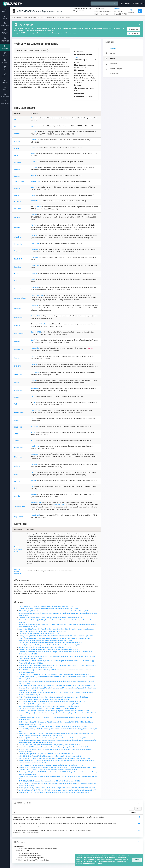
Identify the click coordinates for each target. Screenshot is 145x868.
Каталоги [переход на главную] (27, 17)
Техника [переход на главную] (49, 17)
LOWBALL (18, 141)
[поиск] (115, 4)
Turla (16, 404)
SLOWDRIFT (18, 162)
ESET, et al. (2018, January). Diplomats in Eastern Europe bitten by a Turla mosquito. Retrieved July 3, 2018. (53, 738)
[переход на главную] (13, 17)
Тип (137, 809)
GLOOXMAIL (18, 374)
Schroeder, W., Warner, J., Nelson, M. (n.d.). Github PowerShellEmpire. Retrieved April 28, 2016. (49, 609)
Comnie (17, 382)
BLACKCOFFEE (19, 334)
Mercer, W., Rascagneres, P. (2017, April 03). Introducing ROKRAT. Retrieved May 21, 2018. (47, 754)
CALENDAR (18, 208)
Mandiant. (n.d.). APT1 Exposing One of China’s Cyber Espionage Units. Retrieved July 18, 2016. (49, 704)
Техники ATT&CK (20, 846)
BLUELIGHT (18, 259)
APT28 (16, 397)
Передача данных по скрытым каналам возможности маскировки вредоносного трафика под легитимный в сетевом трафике (58, 817)
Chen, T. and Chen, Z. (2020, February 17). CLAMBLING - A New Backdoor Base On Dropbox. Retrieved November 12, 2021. (58, 686)
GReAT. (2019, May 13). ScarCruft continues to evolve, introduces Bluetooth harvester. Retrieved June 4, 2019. (54, 611)
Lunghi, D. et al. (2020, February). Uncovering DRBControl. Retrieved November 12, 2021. (47, 606)
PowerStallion (19, 350)
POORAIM (18, 201)
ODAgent (17, 169)
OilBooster (18, 308)
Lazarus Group (19, 412)
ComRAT (17, 342)
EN (140, 11)
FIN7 (16, 488)
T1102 (76, 57)
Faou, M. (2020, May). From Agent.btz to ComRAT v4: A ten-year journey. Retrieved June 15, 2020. (49, 745)
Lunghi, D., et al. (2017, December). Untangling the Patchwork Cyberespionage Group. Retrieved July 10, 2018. (54, 747)
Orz (15, 120)
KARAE (16, 155)
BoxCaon (17, 274)
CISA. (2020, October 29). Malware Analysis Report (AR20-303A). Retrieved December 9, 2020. (49, 706)
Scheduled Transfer (25, 851)
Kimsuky (17, 496)
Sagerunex (18, 251)
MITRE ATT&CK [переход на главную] (38, 17)
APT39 (16, 434)
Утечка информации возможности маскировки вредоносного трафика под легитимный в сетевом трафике (52, 830)
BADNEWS (18, 366)
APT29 (16, 420)
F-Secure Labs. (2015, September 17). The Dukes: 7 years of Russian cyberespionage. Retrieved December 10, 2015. (56, 674)
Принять (137, 860)
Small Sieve (18, 390)
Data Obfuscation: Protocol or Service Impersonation (37, 849)
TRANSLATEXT (19, 182)
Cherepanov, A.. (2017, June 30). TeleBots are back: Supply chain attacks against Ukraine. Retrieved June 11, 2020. (55, 792)
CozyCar (17, 358)
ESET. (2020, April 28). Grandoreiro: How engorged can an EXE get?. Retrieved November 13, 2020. (50, 781)
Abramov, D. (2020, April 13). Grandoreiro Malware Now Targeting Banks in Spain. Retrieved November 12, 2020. (54, 711)
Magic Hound (19, 517)
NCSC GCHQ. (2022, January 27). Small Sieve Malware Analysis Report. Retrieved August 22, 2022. (50, 756)
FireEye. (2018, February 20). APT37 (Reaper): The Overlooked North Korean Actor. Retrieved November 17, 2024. (54, 638)
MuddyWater (18, 448)
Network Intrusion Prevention (18, 571)
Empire (16, 148)
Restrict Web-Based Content (18, 549)
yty (15, 127)
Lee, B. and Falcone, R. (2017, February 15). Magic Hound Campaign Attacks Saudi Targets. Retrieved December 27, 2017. (57, 790)
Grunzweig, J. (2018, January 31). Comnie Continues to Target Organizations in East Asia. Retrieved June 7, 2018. (55, 758)
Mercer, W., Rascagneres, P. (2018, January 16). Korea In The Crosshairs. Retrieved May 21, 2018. (50, 645)
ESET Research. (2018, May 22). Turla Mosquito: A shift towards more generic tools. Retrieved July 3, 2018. (53, 702)
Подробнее (133, 29)
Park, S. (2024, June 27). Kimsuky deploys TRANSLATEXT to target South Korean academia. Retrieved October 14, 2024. (57, 788)
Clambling (17, 237)
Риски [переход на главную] (19, 17)
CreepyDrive (18, 244)
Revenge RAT (19, 318)
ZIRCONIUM (18, 457)
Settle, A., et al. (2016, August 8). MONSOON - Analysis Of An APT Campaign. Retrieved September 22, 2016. (53, 727)
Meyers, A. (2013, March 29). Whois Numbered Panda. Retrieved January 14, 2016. (45, 647)
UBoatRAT (18, 189)
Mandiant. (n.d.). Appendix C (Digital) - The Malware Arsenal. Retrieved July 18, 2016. (46, 640)
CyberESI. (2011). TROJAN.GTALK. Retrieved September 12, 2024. (40, 634)
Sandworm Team (20, 506)
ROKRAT (17, 228)
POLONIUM (18, 427)
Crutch (16, 281)
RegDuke (17, 176)
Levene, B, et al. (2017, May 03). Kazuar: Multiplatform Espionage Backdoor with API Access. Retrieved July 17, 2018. (56, 636)
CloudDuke (18, 326)
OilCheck (17, 218)
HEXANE (17, 481)
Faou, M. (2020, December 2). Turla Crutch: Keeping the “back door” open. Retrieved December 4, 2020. (52, 643)
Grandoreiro (18, 289)
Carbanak (17, 466)
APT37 (16, 474)
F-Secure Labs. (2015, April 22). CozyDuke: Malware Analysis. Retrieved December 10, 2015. (48, 770)
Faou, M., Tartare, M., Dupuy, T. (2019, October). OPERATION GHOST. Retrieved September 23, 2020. (51, 708)
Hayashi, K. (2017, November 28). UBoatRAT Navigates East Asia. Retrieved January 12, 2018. (48, 649)
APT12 (16, 441)
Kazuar (16, 196)
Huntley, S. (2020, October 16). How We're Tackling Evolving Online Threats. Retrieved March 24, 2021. (51, 618)
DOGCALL (18, 133)
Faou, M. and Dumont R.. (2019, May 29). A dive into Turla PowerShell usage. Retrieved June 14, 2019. (51, 765)
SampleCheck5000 (20, 298)
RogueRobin (18, 267)
